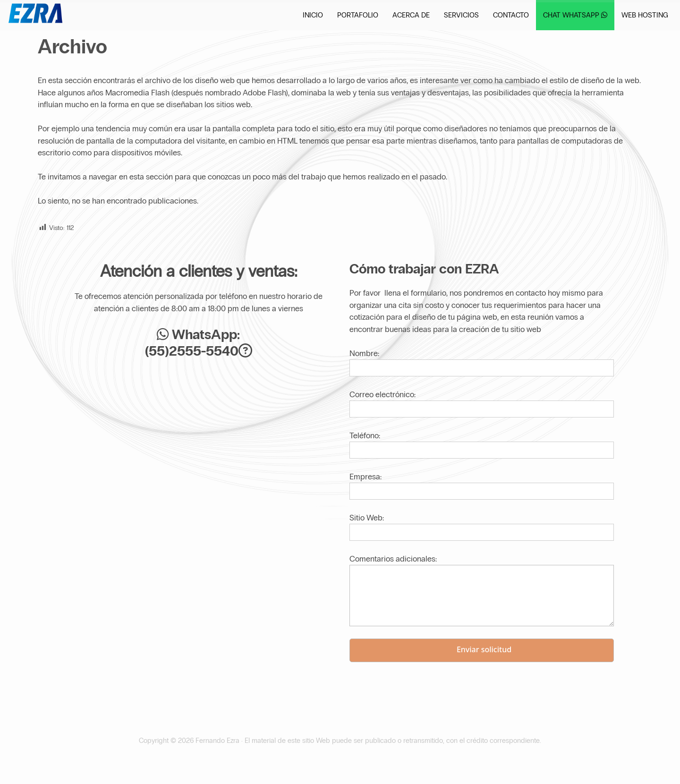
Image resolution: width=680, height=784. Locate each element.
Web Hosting (645, 15)
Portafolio (358, 15)
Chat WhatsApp (575, 15)
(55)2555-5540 (192, 351)
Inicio (313, 15)
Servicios (461, 15)
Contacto (511, 15)
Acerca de (411, 15)
